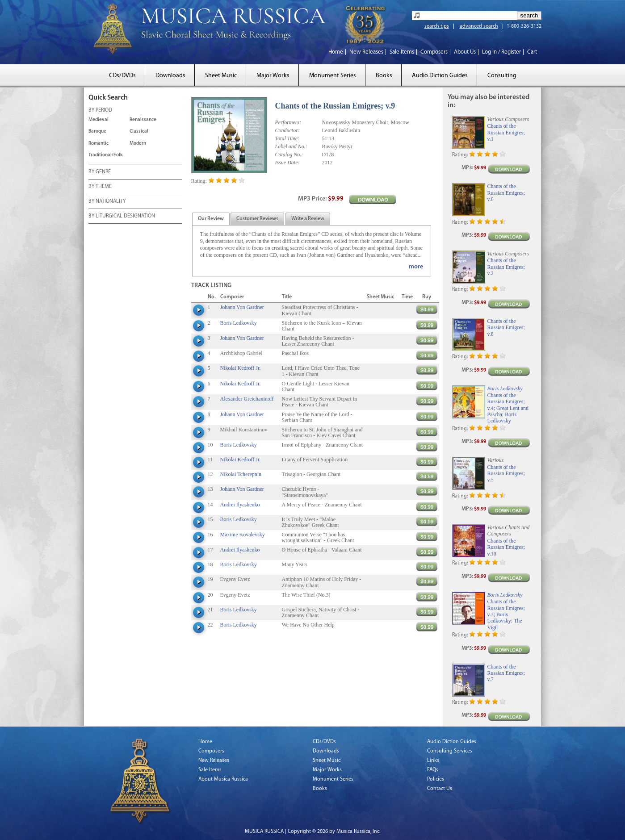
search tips (437, 26)
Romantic (99, 144)
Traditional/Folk (106, 155)
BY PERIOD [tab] (100, 111)
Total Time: (287, 138)
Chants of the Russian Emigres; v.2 (506, 267)
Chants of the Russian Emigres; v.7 (506, 673)
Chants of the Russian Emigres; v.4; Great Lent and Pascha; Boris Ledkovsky (508, 408)
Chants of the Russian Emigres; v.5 (506, 474)
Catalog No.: (289, 155)
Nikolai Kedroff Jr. (241, 368)
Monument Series (333, 76)
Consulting (502, 76)
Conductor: (287, 130)
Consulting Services (450, 751)
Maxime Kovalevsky (243, 535)
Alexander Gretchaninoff (247, 399)
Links (433, 761)
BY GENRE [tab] (100, 172)
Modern (138, 144)
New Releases (366, 52)
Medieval (99, 120)
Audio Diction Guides (440, 76)
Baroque (97, 132)
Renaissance (143, 120)
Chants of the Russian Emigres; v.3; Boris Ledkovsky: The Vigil (506, 614)
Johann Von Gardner (242, 307)
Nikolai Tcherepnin (241, 474)
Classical (139, 132)
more (416, 267)
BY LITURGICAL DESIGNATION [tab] (122, 217)
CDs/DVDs (122, 76)
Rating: (199, 181)
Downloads (170, 76)
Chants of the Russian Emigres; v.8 (506, 328)
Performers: (288, 122)
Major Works (273, 76)
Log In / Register (501, 52)
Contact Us (440, 789)
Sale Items (402, 52)
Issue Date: (287, 163)
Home (336, 52)
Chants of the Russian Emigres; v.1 (506, 132)
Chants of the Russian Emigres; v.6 (506, 193)
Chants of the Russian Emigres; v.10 (506, 547)
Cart (532, 52)
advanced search (479, 26)
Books (384, 76)
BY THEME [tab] (100, 187)
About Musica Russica (223, 779)
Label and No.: (291, 146)
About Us (465, 52)
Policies (436, 779)
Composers (434, 52)
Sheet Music (221, 76)
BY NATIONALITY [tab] (107, 202)
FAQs (433, 770)
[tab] (211, 219)
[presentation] (211, 219)
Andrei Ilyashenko (240, 505)
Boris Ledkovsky (239, 323)
